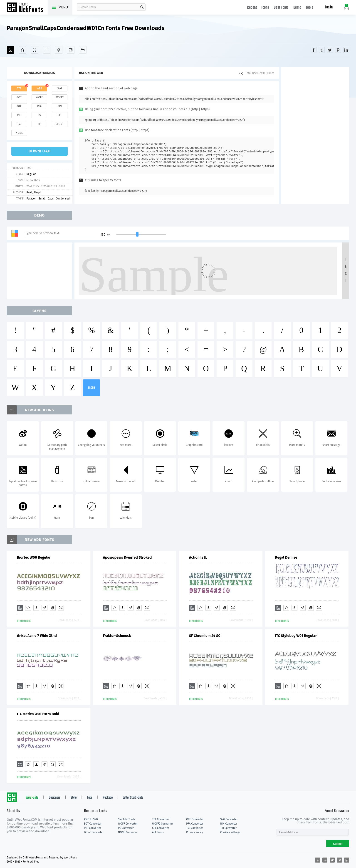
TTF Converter (161, 819)
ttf (19, 88)
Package (108, 798)
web (40, 88)
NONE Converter (128, 832)
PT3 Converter (93, 828)
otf (19, 106)
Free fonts (27, 8)
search (142, 7)
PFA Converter (195, 824)
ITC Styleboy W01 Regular (296, 636)
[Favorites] (23, 50)
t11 (39, 124)
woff (39, 97)
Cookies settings (230, 832)
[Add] (11, 50)
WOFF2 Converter (163, 824)
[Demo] (35, 50)
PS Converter (126, 828)
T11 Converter (228, 828)
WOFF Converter (128, 824)
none (19, 133)
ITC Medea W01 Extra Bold (38, 714)
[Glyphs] (47, 50)
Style (74, 798)
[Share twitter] (330, 50)
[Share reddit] (322, 50)
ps (39, 115)
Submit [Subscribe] (338, 844)
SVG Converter (229, 819)
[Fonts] (83, 50)
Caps (51, 199)
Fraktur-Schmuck (117, 636)
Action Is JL (198, 557)
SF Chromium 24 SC (205, 636)
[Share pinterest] (338, 50)
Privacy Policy (195, 832)
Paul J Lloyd (33, 192)
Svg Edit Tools (127, 819)
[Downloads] (36, 608)
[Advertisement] (315, 136)
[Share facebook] (314, 50)
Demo (297, 8)
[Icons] (71, 50)
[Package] (59, 50)
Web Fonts (32, 798)
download (40, 151)
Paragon (31, 199)
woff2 (60, 97)
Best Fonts (281, 8)
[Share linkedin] (346, 50)
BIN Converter (229, 824)
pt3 (19, 115)
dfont (59, 124)
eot (19, 97)
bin (60, 106)
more (91, 388)
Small (42, 199)
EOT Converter (93, 824)
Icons (265, 8)
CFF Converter (161, 828)
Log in (329, 7)
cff (60, 115)
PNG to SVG (91, 819)
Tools (310, 8)
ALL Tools (158, 832)
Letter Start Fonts (133, 798)
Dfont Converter (94, 832)
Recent (252, 8)
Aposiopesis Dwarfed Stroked (127, 557)
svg (59, 88)
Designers (55, 798)
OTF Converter (195, 819)
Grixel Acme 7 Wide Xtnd (37, 636)
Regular (31, 174)
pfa (39, 106)
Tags (90, 798)
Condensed (63, 199)
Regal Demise (286, 557)
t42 (19, 124)
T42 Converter (195, 828)
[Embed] (53, 608)
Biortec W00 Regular (34, 557)
